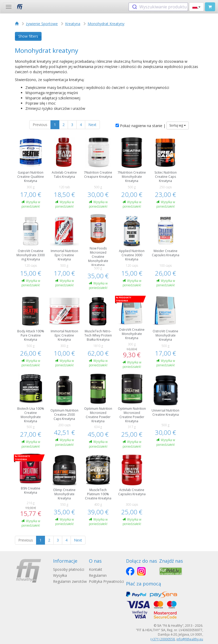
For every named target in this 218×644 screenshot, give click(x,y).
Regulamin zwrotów (70, 581)
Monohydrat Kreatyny (106, 24)
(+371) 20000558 (163, 639)
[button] (196, 7)
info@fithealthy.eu (190, 639)
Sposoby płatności (69, 569)
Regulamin (98, 575)
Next (92, 125)
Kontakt (96, 569)
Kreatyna (73, 24)
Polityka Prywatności (106, 581)
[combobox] (158, 7)
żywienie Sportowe (42, 24)
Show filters (28, 36)
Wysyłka (60, 575)
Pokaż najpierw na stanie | (140, 126)
